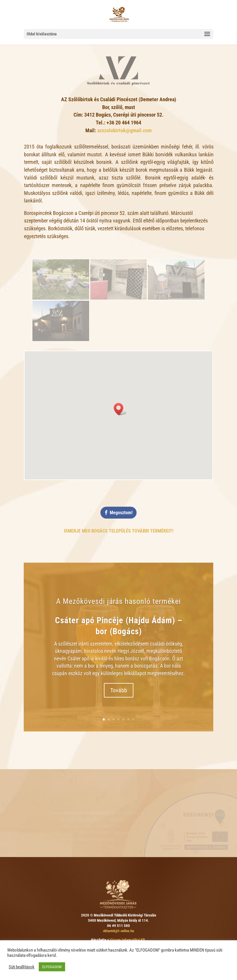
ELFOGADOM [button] (52, 967)
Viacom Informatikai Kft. (128, 940)
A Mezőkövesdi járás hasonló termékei (119, 602)
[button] (120, 409)
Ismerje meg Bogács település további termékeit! (119, 531)
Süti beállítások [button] (22, 967)
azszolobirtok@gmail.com (124, 130)
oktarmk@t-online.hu (119, 931)
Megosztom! (121, 513)
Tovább (119, 691)
